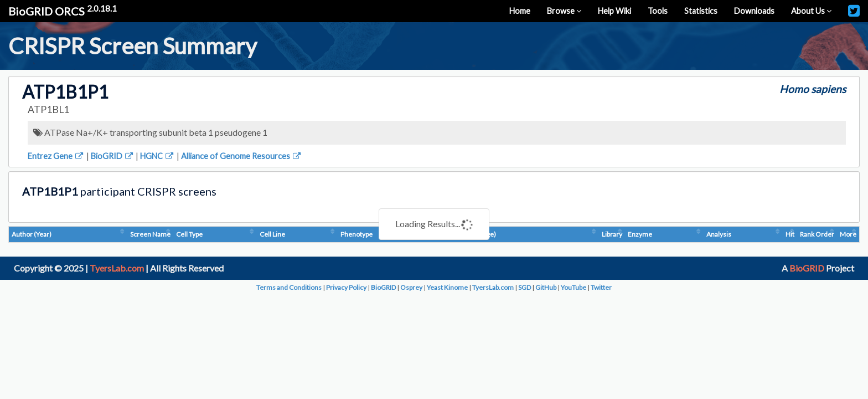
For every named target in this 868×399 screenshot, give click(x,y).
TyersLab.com (117, 268)
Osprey (411, 287)
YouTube (573, 287)
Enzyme (640, 234)
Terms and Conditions (289, 287)
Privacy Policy (346, 287)
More (848, 234)
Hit (790, 234)
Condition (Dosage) (467, 234)
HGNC (157, 156)
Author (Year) (32, 234)
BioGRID (113, 156)
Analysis (719, 234)
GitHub (546, 287)
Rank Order (817, 234)
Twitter (601, 287)
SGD (525, 287)
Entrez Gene (56, 156)
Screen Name (150, 234)
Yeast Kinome (447, 287)
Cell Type (189, 234)
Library (612, 234)
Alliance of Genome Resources (242, 156)
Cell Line (272, 234)
